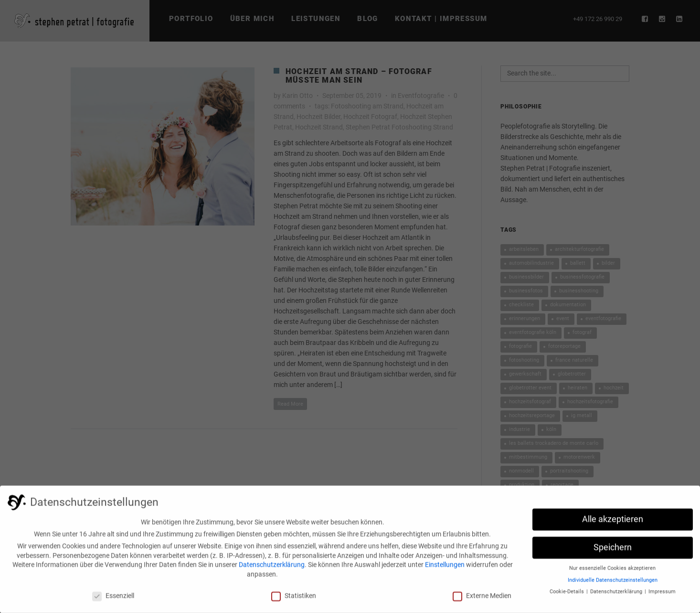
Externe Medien (482, 600)
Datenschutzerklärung (272, 569)
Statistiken (294, 600)
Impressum (662, 596)
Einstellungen (445, 569)
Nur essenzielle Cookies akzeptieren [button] (612, 572)
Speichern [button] (613, 551)
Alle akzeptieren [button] (613, 524)
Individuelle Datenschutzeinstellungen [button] (613, 584)
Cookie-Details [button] (567, 596)
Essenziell (113, 600)
